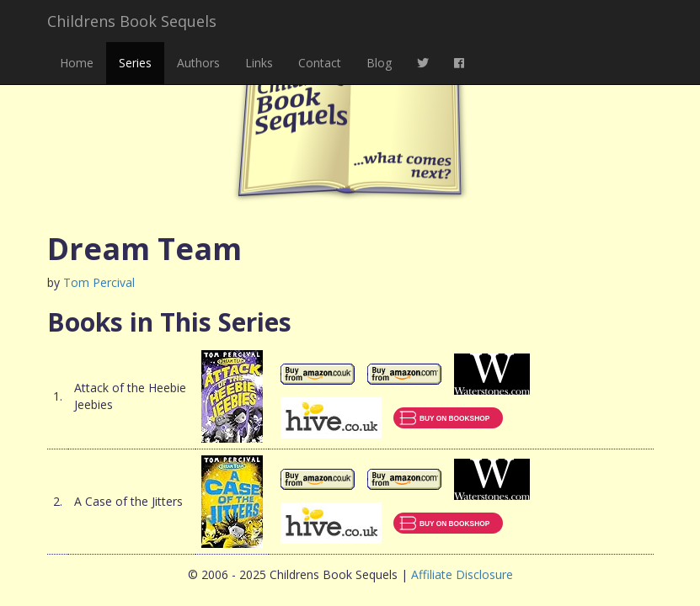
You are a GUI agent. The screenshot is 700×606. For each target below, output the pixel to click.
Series (135, 63)
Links (259, 63)
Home (77, 63)
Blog (379, 63)
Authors (198, 63)
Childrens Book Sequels (132, 21)
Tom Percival (99, 282)
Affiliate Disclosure (462, 574)
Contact (320, 63)
